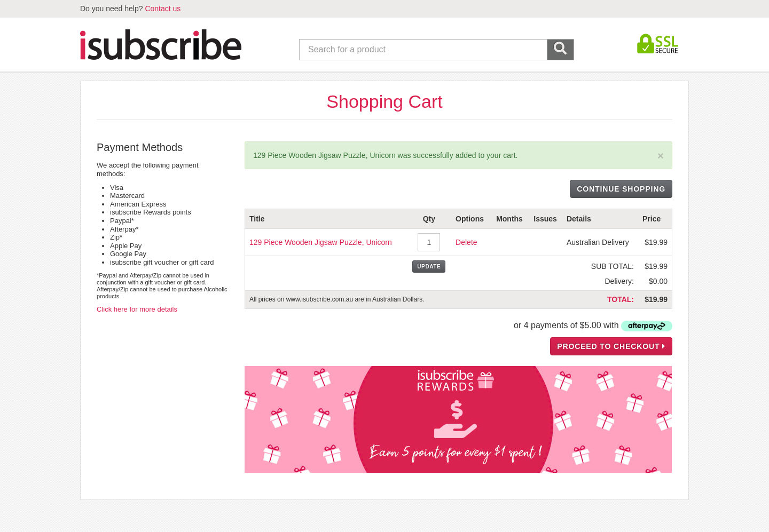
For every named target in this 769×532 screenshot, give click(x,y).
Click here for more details (137, 309)
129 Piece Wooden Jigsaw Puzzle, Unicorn (321, 242)
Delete (466, 242)
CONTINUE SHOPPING (621, 189)
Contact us (163, 9)
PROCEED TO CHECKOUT (611, 346)
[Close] (661, 156)
